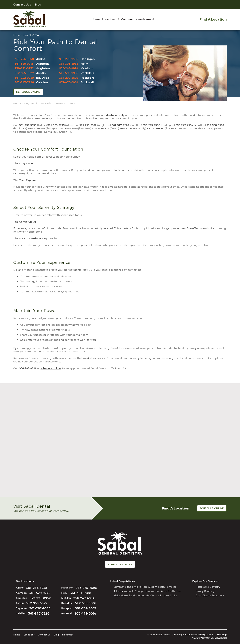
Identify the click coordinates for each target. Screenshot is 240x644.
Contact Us (21, 5)
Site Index (68, 635)
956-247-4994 (69, 68)
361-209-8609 (69, 78)
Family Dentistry (205, 591)
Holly (84, 64)
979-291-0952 (24, 68)
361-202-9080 (24, 78)
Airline (41, 59)
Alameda (43, 64)
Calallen (42, 82)
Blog (38, 5)
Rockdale (87, 73)
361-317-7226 (24, 82)
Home (96, 19)
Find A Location (213, 19)
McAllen (87, 68)
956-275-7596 (69, 59)
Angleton (43, 68)
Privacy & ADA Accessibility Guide (193, 635)
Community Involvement (138, 19)
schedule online (51, 368)
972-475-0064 (69, 82)
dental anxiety (115, 115)
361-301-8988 (69, 64)
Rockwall (87, 82)
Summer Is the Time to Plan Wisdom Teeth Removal (145, 587)
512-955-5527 (24, 73)
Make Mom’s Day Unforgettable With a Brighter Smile (145, 596)
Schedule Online (28, 92)
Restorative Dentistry (208, 587)
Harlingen (88, 59)
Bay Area (43, 78)
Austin (41, 73)
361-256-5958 (24, 59)
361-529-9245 (24, 64)
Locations (109, 19)
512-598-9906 (69, 73)
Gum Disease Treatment (210, 596)
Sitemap (222, 635)
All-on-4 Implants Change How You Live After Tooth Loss (147, 591)
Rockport (87, 78)
